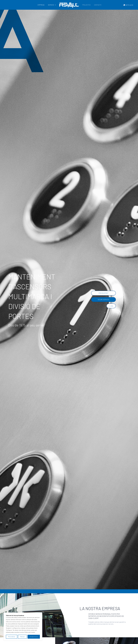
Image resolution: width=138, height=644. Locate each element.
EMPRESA (42, 5)
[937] (128, 5)
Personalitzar (12, 637)
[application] (55, 5)
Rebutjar (22, 637)
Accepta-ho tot (34, 637)
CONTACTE (97, 5)
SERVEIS (52, 5)
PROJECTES (86, 5)
